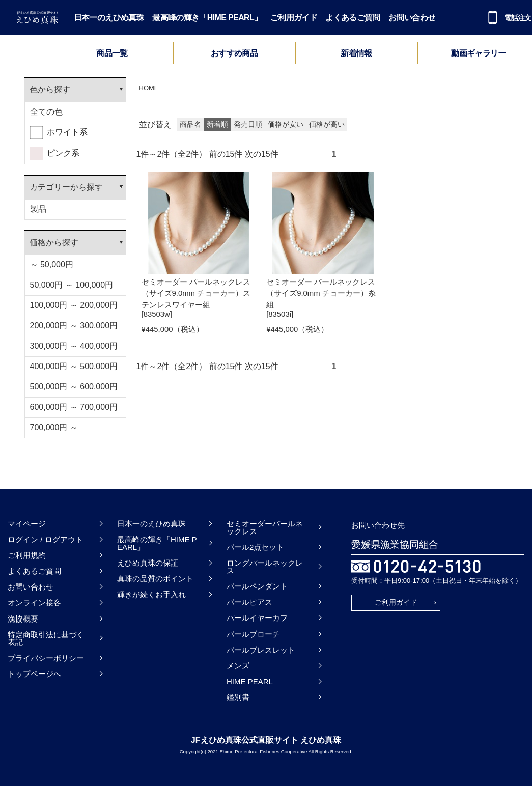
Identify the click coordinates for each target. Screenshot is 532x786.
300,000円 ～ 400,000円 (74, 346)
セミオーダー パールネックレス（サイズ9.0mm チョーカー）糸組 (321, 293)
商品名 (190, 124)
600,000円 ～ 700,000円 (74, 407)
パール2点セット (255, 547)
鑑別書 (238, 697)
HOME (149, 88)
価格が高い (327, 124)
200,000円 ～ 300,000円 (74, 326)
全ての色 (46, 112)
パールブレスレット (261, 650)
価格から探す (54, 243)
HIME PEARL (250, 681)
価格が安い (286, 124)
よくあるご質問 (353, 18)
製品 (38, 209)
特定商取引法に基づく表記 (46, 638)
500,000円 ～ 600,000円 (74, 387)
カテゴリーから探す (66, 187)
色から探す (50, 89)
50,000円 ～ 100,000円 (72, 285)
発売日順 (248, 124)
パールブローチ (253, 634)
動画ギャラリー (479, 53)
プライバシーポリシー (46, 658)
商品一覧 (112, 53)
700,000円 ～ (54, 427)
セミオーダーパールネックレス (265, 527)
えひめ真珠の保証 (148, 563)
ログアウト (64, 539)
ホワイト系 (59, 133)
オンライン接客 (34, 602)
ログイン (23, 539)
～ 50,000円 (52, 264)
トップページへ (34, 674)
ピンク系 (55, 153)
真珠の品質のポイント (155, 579)
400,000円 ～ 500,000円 (74, 366)
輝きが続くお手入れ (151, 594)
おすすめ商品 (234, 53)
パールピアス (249, 602)
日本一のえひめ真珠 (109, 18)
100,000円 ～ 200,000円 (74, 305)
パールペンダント (257, 586)
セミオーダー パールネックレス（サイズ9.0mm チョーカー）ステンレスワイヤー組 (196, 293)
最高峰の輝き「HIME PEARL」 (207, 18)
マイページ (27, 524)
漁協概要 (23, 619)
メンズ (238, 666)
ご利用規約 (27, 555)
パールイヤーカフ (257, 618)
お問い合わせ (412, 18)
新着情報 (356, 53)
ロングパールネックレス (265, 567)
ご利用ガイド (294, 18)
